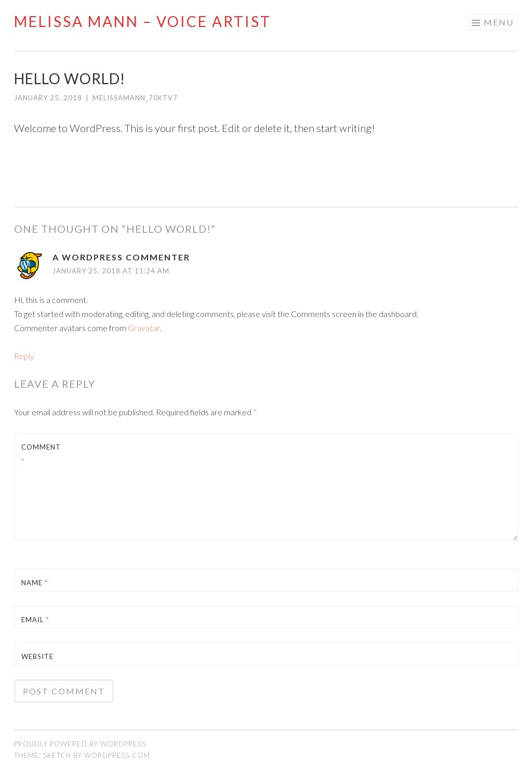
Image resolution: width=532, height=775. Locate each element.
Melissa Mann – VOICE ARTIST (143, 21)
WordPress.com (117, 755)
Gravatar (144, 328)
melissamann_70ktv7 (135, 98)
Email (35, 620)
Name (35, 583)
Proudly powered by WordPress (80, 744)
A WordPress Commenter (121, 257)
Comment (41, 454)
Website (37, 656)
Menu (499, 22)
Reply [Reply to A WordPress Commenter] (24, 356)
